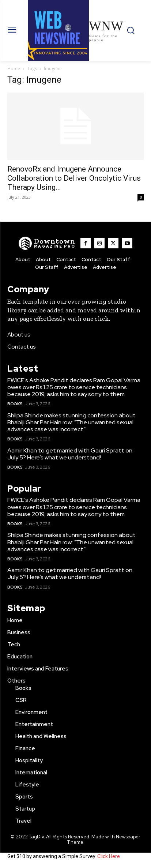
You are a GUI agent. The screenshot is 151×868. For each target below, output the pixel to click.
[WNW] (47, 243)
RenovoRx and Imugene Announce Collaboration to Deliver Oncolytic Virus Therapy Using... (74, 178)
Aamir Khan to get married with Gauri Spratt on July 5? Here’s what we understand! (70, 454)
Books (15, 404)
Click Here (109, 856)
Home (14, 69)
